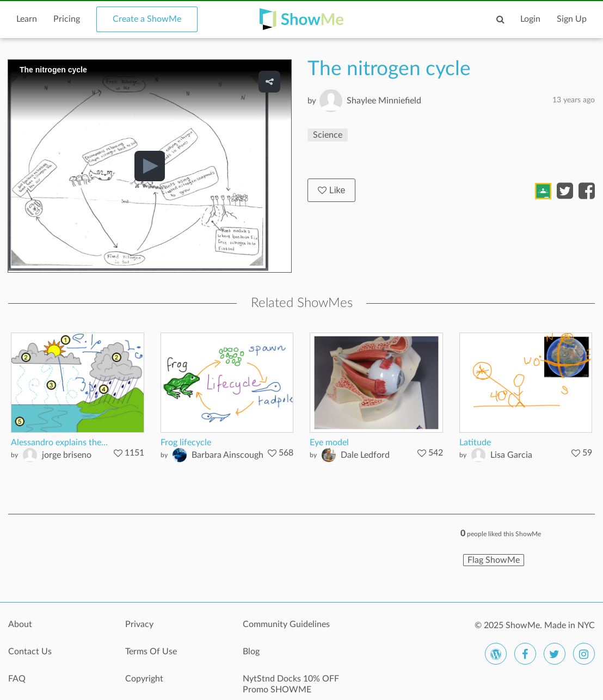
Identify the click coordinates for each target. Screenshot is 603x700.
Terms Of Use (151, 652)
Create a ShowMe (147, 19)
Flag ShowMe (494, 560)
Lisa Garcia (511, 455)
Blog (251, 652)
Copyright (144, 679)
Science (328, 135)
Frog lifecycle (186, 443)
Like (331, 190)
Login (530, 19)
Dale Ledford (365, 455)
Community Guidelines (286, 624)
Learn (27, 19)
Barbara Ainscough (227, 455)
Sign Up (572, 19)
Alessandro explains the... (59, 443)
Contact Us (30, 652)
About (20, 624)
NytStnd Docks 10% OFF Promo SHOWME (291, 684)
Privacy (139, 624)
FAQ (17, 679)
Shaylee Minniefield (384, 101)
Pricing (67, 19)
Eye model (329, 443)
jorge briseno (67, 455)
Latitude (475, 443)
